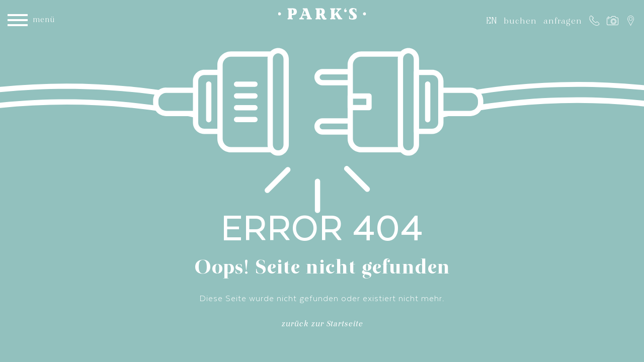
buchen (520, 21)
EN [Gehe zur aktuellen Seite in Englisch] (492, 20)
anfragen (563, 21)
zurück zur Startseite (322, 326)
